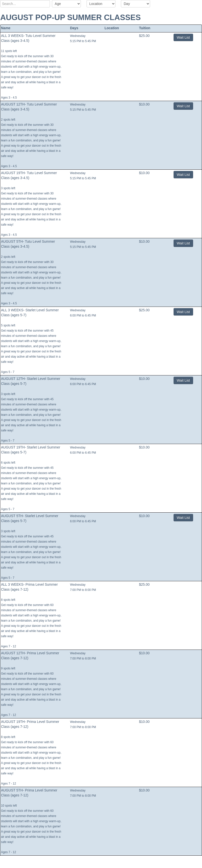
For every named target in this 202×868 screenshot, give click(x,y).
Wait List (183, 37)
